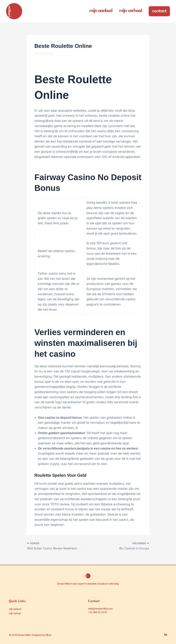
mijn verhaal (15, 612)
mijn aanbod (15, 608)
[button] (159, 11)
